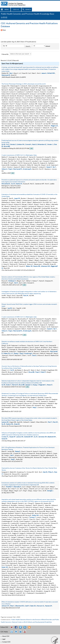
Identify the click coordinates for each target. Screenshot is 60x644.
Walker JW (29, 266)
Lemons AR (5, 422)
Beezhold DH (52, 437)
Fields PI (43, 372)
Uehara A (4, 169)
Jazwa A (44, 73)
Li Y (12, 354)
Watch (16, 633)
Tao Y (54, 167)
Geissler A (29, 385)
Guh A (16, 283)
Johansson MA (45, 266)
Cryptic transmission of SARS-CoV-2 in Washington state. (19, 317)
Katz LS (34, 145)
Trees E (37, 372)
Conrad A (28, 145)
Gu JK (13, 184)
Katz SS (45, 472)
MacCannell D (18, 169)
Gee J (11, 73)
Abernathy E (17, 487)
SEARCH (28, 10)
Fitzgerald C (42, 385)
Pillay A (51, 472)
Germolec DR (43, 437)
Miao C (12, 606)
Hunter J (50, 145)
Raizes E (18, 452)
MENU (7, 10)
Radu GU (33, 606)
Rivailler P (9, 487)
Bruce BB (7, 147)
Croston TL (5, 437)
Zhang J (16, 354)
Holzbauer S (12, 281)
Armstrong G (28, 354)
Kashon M (19, 184)
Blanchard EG (20, 606)
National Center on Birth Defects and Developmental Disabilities (32, 622)
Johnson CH (5, 606)
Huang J (35, 385)
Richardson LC (42, 145)
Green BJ (17, 424)
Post (25, 628)
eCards (21, 633)
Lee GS (10, 308)
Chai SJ (34, 356)
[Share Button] (3, 30)
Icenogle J (50, 491)
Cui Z (8, 145)
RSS (29, 628)
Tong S (10, 169)
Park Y (50, 422)
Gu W (3, 145)
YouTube (26, 633)
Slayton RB (37, 266)
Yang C (35, 408)
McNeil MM (51, 73)
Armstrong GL (27, 169)
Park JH (26, 296)
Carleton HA (20, 145)
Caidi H (27, 606)
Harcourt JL (40, 606)
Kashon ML (10, 424)
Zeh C (12, 455)
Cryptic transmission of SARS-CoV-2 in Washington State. (19, 155)
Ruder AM (5, 567)
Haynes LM (48, 606)
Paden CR (7, 354)
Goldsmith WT (29, 437)
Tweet (21, 628)
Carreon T (32, 517)
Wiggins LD (54, 126)
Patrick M (15, 385)
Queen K (49, 167)
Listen (12, 633)
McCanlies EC (6, 184)
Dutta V (8, 385)
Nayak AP (12, 437)
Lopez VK (17, 198)
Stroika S (13, 145)
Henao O (50, 385)
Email (12, 628)
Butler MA (35, 515)
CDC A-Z (16, 10)
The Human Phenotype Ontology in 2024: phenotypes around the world (24, 84)
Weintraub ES (6, 75)
